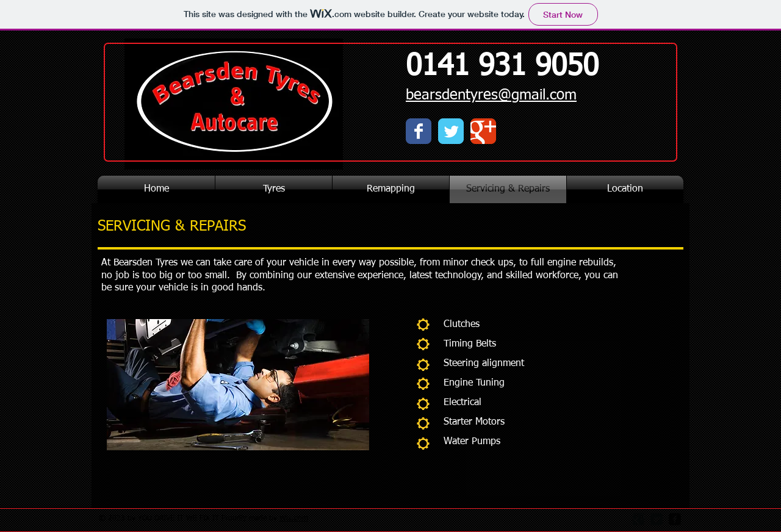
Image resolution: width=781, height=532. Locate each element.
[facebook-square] (675, 519)
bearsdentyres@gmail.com (491, 95)
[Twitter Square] (657, 519)
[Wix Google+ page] (483, 131)
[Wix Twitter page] (451, 131)
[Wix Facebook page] (419, 131)
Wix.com (294, 519)
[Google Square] (638, 519)
